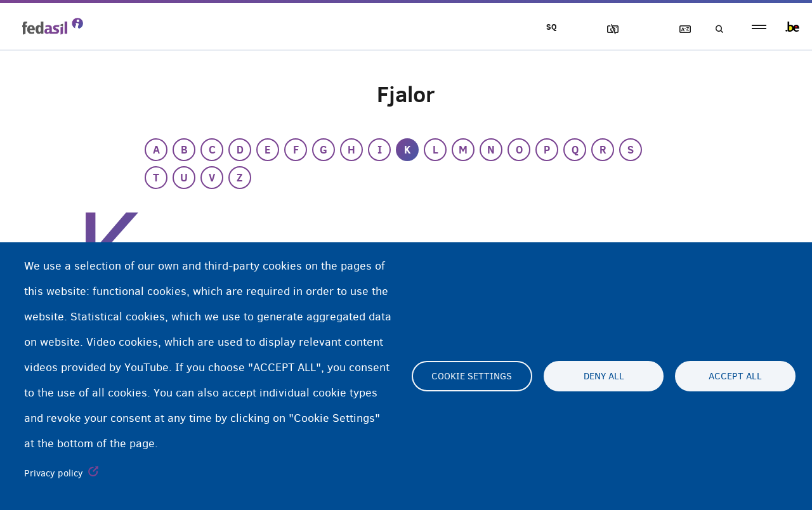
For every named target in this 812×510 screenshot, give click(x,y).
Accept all (735, 376)
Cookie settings (472, 376)
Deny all (604, 376)
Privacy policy (54, 473)
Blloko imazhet (607, 29)
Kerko (716, 29)
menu (759, 27)
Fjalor (679, 29)
